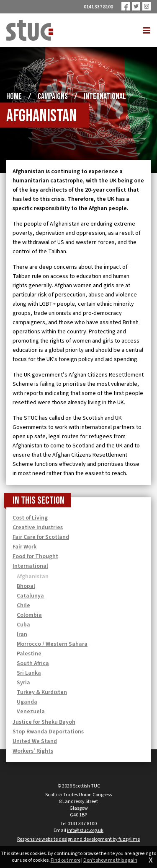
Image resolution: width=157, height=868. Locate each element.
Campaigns (53, 96)
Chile (23, 606)
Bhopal (26, 586)
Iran (22, 634)
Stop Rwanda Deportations (48, 732)
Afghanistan (33, 577)
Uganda (27, 702)
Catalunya (30, 596)
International (105, 96)
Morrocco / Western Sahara (52, 644)
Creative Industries (38, 528)
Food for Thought (35, 556)
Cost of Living (30, 518)
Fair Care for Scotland (41, 537)
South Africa (33, 663)
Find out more (66, 860)
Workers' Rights (33, 751)
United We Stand (35, 741)
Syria (23, 683)
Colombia (29, 615)
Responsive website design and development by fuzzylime (78, 839)
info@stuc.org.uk (85, 830)
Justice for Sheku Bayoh (44, 722)
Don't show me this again (110, 860)
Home (14, 96)
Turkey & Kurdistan (42, 692)
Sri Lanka (29, 673)
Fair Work (24, 547)
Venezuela (31, 712)
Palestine (29, 654)
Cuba (23, 625)
